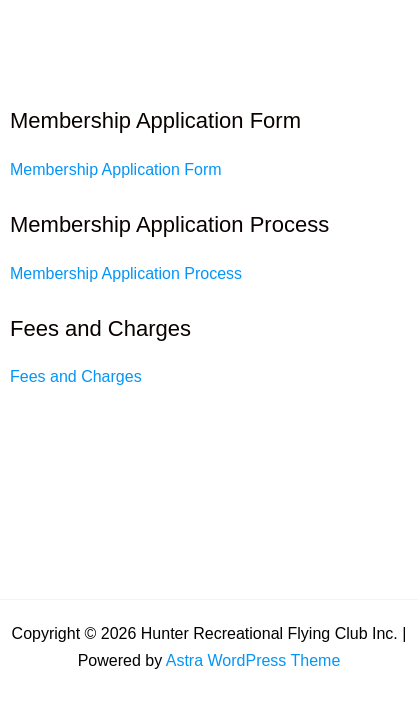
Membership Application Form (116, 169)
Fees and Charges (76, 376)
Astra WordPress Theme (253, 660)
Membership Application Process (126, 273)
